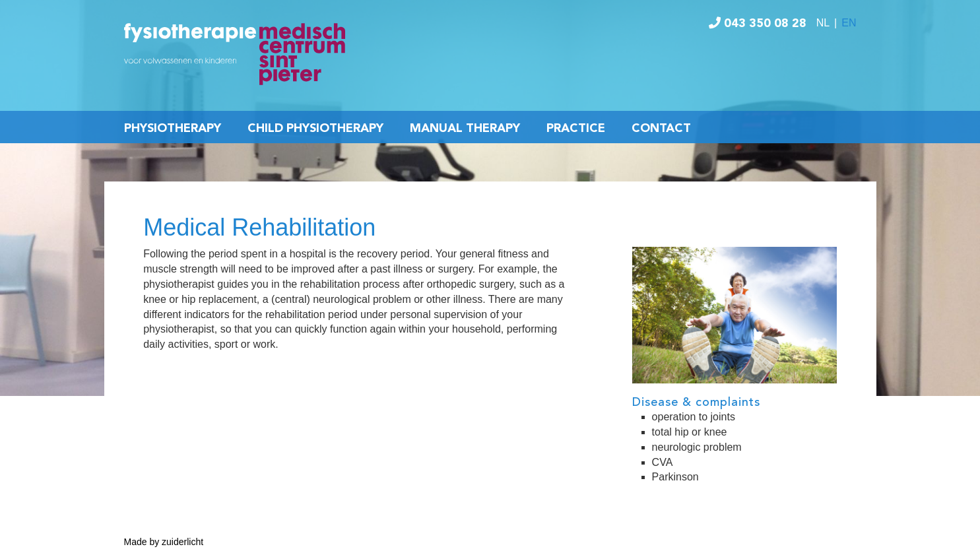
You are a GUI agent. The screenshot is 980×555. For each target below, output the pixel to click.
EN (849, 23)
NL (823, 23)
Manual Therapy (465, 129)
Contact (661, 129)
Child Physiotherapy (315, 129)
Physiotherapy (173, 129)
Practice (576, 129)
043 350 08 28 (758, 24)
